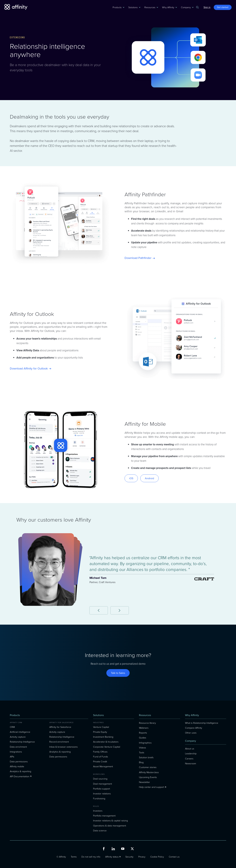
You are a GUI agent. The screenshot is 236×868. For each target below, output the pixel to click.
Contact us (174, 857)
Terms (74, 857)
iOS (131, 478)
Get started (223, 7)
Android (149, 478)
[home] (16, 7)
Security (129, 857)
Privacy (142, 857)
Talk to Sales (118, 673)
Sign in (207, 7)
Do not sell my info (91, 857)
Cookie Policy (157, 857)
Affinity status (112, 857)
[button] (117, 7)
